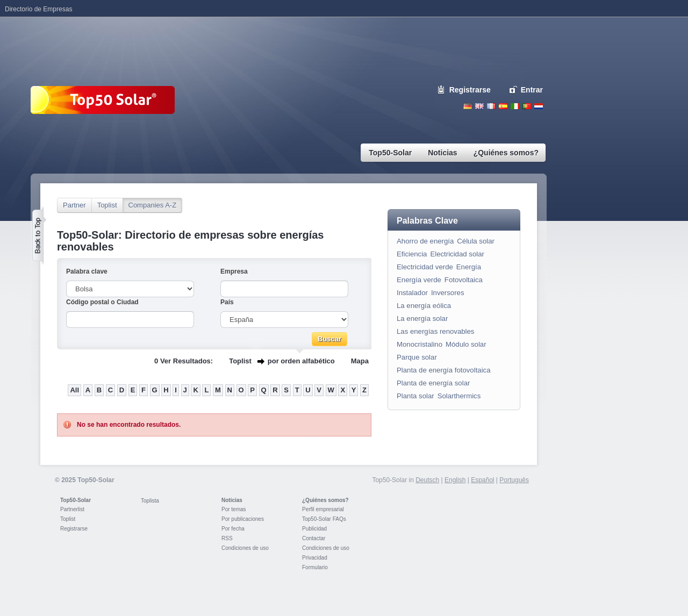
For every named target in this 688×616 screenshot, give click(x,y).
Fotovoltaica (464, 280)
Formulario (315, 567)
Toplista (150, 501)
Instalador (412, 293)
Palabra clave (87, 271)
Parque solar (417, 357)
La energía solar (422, 318)
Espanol (503, 106)
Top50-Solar (76, 500)
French (491, 106)
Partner (74, 205)
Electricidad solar (457, 254)
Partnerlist (72, 509)
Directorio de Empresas (38, 9)
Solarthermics (459, 396)
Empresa (234, 271)
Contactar (314, 538)
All (74, 390)
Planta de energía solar (433, 383)
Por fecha (233, 529)
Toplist (107, 205)
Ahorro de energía (425, 241)
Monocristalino (420, 344)
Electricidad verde (425, 267)
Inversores (448, 293)
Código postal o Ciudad (102, 302)
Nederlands (539, 106)
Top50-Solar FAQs (324, 519)
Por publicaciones (243, 519)
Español (482, 480)
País (227, 302)
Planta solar (415, 396)
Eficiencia (412, 254)
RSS (227, 538)
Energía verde (419, 280)
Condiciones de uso (245, 548)
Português (514, 480)
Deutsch (468, 106)
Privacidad (315, 558)
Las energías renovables (435, 331)
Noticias (232, 500)
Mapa (360, 361)
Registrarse (470, 90)
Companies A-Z (153, 205)
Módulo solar (466, 344)
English (479, 106)
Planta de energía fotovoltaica (444, 370)
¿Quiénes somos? (325, 500)
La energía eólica (424, 306)
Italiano (515, 106)
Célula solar (476, 241)
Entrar (532, 90)
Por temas (234, 509)
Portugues (527, 106)
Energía (469, 267)
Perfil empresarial (323, 509)
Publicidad (314, 529)
